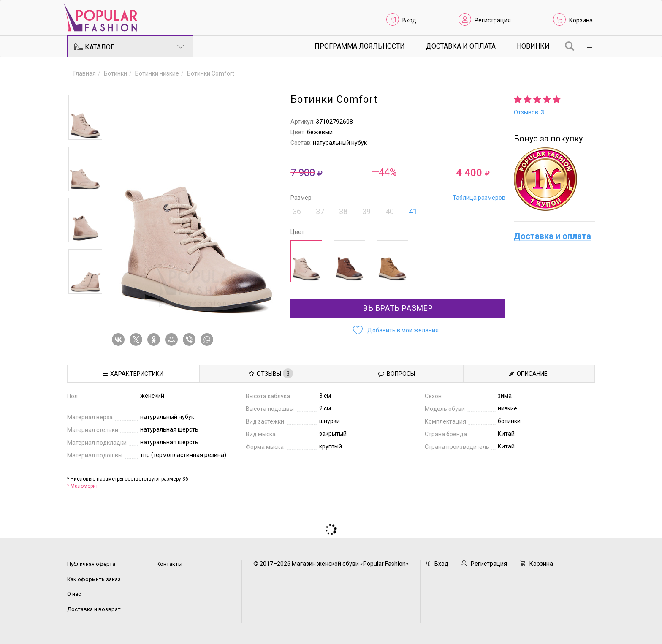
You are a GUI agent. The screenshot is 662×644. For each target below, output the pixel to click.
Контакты (170, 564)
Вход (409, 20)
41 (413, 211)
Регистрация (493, 20)
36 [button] (297, 211)
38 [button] (343, 211)
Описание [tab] (528, 374)
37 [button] (320, 211)
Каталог (129, 46)
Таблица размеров (479, 198)
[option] (85, 117)
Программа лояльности (360, 46)
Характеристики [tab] (133, 374)
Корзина (581, 20)
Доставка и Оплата (461, 46)
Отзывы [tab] (271, 373)
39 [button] (366, 211)
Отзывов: (529, 112)
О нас (74, 594)
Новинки (533, 46)
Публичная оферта (91, 564)
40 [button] (390, 211)
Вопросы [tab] (397, 374)
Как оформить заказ (94, 579)
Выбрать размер (398, 308)
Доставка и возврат (94, 609)
